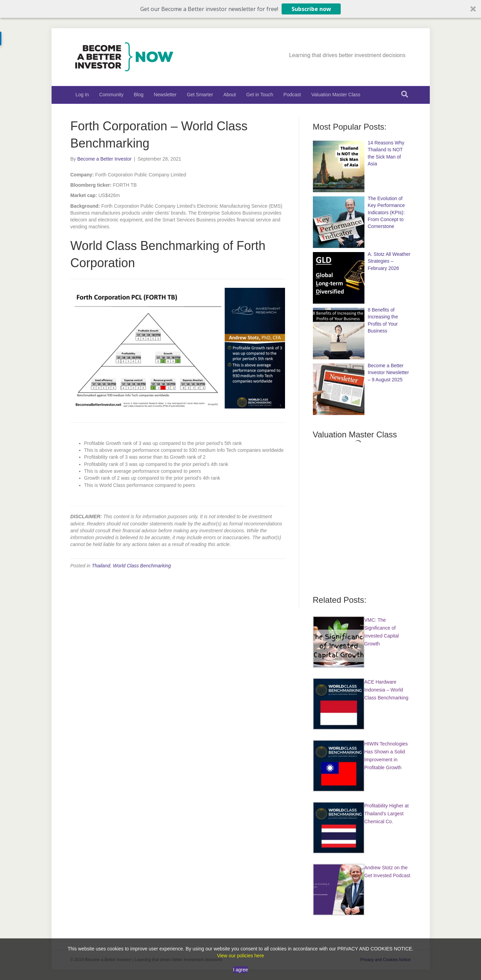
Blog (139, 95)
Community (111, 95)
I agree (241, 970)
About (230, 95)
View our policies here (240, 956)
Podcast (292, 95)
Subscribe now (311, 9)
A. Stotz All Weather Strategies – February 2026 (389, 261)
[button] (240, 9)
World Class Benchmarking (142, 566)
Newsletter (165, 95)
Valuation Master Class (336, 95)
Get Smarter (200, 95)
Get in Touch (260, 95)
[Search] (405, 94)
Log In (82, 95)
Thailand (101, 566)
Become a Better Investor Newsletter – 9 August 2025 (389, 373)
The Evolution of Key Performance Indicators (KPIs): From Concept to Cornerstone (386, 212)
